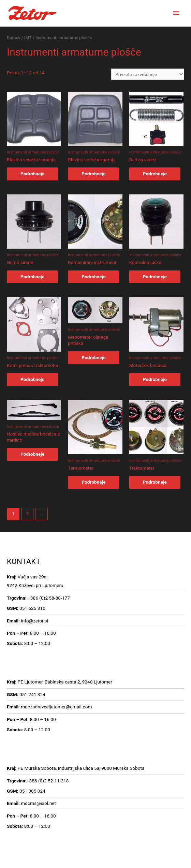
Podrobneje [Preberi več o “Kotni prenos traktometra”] (32, 379)
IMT (28, 38)
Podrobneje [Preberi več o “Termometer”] (93, 482)
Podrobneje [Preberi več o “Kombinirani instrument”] (93, 277)
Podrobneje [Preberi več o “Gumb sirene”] (32, 277)
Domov (14, 38)
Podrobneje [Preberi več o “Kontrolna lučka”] (155, 277)
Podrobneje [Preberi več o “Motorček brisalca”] (155, 379)
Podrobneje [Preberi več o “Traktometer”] (155, 482)
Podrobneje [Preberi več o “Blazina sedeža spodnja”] (32, 174)
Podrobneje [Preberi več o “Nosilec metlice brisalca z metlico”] (32, 454)
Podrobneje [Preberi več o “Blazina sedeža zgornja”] (93, 174)
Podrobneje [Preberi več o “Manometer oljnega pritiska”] (93, 357)
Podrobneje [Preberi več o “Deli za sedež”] (155, 174)
